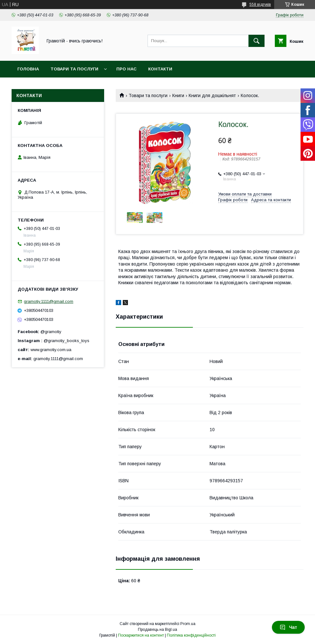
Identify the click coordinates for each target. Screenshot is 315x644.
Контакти (160, 69)
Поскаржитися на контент (141, 635)
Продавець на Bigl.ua (157, 630)
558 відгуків (260, 5)
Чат (288, 627)
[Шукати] (256, 41)
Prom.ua (188, 624)
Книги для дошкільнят (212, 95)
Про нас (126, 69)
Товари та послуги (74, 69)
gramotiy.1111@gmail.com (49, 301)
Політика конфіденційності (191, 635)
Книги (178, 95)
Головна (28, 69)
